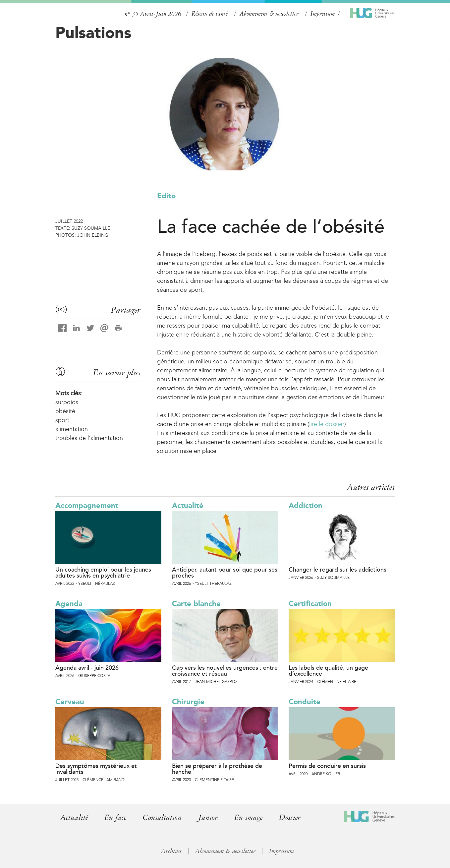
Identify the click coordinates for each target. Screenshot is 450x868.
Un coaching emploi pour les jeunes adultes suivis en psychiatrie (103, 573)
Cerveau (70, 702)
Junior (208, 817)
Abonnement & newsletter (269, 14)
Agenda (69, 604)
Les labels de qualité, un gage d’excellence (328, 671)
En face (115, 817)
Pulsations (93, 32)
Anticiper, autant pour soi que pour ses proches (225, 573)
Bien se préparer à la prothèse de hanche (217, 769)
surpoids (67, 402)
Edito (166, 196)
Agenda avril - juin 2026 (87, 668)
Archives (171, 851)
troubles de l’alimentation (89, 438)
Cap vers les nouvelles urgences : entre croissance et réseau (225, 671)
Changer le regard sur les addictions (337, 570)
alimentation (72, 429)
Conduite (305, 702)
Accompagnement (87, 505)
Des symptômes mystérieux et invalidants (96, 769)
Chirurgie (188, 702)
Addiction (306, 505)
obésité (65, 411)
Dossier (290, 817)
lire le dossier (327, 424)
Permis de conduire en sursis (327, 766)
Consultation (162, 817)
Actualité (188, 505)
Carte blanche (196, 604)
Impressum (323, 14)
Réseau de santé (210, 14)
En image (248, 817)
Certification (310, 604)
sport (62, 420)
